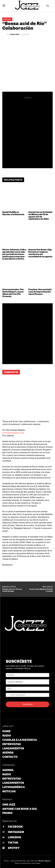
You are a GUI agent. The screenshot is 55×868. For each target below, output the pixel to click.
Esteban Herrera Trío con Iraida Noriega (12, 590)
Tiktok (13, 843)
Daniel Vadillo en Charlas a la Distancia (13, 213)
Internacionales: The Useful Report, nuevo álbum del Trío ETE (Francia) (13, 293)
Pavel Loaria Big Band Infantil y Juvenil (41, 590)
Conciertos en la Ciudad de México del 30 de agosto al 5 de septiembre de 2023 (40, 215)
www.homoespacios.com (13, 433)
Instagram (16, 832)
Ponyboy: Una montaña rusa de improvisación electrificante (40, 292)
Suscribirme (28, 704)
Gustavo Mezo (15, 34)
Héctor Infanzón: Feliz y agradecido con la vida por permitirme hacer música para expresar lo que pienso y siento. (14, 254)
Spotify (14, 848)
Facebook (15, 827)
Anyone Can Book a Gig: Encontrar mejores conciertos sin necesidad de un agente (40, 253)
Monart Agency (44, 861)
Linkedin (14, 837)
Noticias (7, 19)
